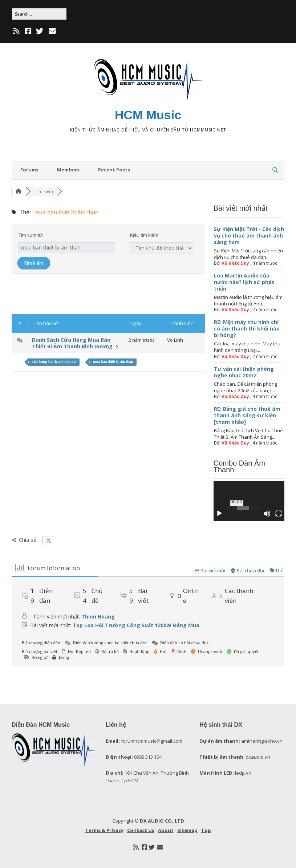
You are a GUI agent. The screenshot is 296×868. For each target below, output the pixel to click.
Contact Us (141, 830)
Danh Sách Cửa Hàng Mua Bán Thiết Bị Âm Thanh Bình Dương (75, 343)
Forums (29, 170)
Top (206, 830)
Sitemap (187, 830)
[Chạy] (219, 514)
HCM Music (148, 115)
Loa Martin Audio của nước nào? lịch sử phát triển (244, 282)
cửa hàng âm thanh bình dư (54, 362)
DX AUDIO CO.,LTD (162, 821)
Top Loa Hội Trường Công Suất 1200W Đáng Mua (136, 625)
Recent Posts (114, 170)
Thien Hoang (98, 616)
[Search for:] (39, 14)
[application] (249, 501)
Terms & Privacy (104, 830)
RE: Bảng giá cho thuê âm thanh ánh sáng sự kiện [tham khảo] (247, 415)
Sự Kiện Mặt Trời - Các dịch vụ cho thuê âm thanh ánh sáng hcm (249, 236)
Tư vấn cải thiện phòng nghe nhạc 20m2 (244, 372)
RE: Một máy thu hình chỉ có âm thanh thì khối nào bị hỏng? (247, 328)
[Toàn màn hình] (279, 514)
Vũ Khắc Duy (235, 263)
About (166, 830)
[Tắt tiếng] (267, 514)
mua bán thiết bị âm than (113, 362)
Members (68, 170)
